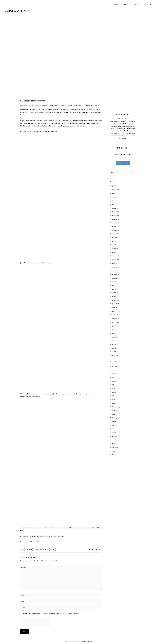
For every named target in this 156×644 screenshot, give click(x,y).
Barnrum (115, 370)
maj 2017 (115, 289)
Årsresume (115, 366)
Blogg (117, 4)
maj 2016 (115, 333)
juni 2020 (115, 186)
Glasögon (30, 549)
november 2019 (116, 193)
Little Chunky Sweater (41, 549)
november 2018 (116, 223)
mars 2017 (115, 297)
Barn (23, 549)
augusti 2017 (116, 278)
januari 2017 (116, 304)
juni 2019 (115, 201)
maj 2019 (115, 204)
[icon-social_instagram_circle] (123, 148)
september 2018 (116, 230)
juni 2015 (115, 348)
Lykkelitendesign (77, 105)
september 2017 (116, 274)
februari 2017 (116, 300)
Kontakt (148, 4)
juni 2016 (115, 330)
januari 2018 (116, 260)
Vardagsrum (115, 447)
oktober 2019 (116, 197)
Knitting (114, 392)
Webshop (127, 4)
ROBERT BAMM (88, 642)
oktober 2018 (116, 227)
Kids (69, 105)
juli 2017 (115, 282)
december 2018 (116, 219)
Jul (113, 385)
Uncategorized (116, 436)
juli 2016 (115, 326)
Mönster (86, 105)
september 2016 (116, 319)
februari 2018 (116, 256)
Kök (113, 396)
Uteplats (114, 444)
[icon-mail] (127, 148)
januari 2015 (116, 356)
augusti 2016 (116, 322)
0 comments (54, 105)
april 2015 (115, 352)
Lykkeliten (52, 549)
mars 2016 (115, 337)
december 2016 (116, 308)
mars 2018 (115, 252)
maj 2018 (115, 245)
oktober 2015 (116, 341)
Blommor (115, 374)
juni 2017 (115, 286)
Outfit (91, 105)
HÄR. (127, 143)
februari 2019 (116, 212)
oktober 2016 (116, 315)
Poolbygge (115, 418)
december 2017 (116, 263)
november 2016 (116, 311)
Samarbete (115, 425)
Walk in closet (116, 451)
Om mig (137, 4)
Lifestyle (114, 403)
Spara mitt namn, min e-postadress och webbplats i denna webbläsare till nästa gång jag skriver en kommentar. (51, 614)
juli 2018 (115, 238)
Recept (114, 422)
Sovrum (114, 429)
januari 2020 (116, 190)
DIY (66, 105)
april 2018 (115, 249)
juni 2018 (115, 241)
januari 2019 (116, 216)
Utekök (114, 440)
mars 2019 (115, 208)
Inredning (115, 381)
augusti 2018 (116, 234)
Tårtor (114, 433)
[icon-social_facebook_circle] (119, 148)
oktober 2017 (116, 271)
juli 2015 (115, 345)
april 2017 (115, 293)
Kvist (114, 400)
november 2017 (116, 267)
